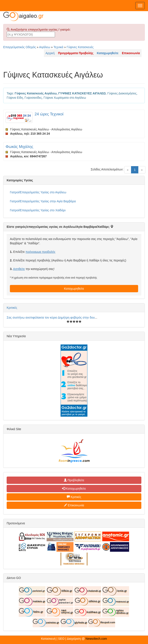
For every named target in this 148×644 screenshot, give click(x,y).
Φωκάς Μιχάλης (19, 147)
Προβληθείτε (74, 480)
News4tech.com (96, 639)
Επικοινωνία (74, 505)
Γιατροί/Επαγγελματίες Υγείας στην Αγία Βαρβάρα (43, 201)
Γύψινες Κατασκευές (80, 47)
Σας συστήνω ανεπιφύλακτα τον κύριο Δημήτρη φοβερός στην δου (51, 318)
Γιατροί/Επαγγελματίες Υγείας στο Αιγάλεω (38, 192)
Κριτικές (12, 308)
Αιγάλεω (45, 47)
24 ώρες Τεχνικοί (49, 114)
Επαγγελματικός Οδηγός (20, 47)
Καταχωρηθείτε (74, 289)
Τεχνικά (58, 47)
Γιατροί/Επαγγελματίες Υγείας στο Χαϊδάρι (38, 210)
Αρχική (50, 53)
